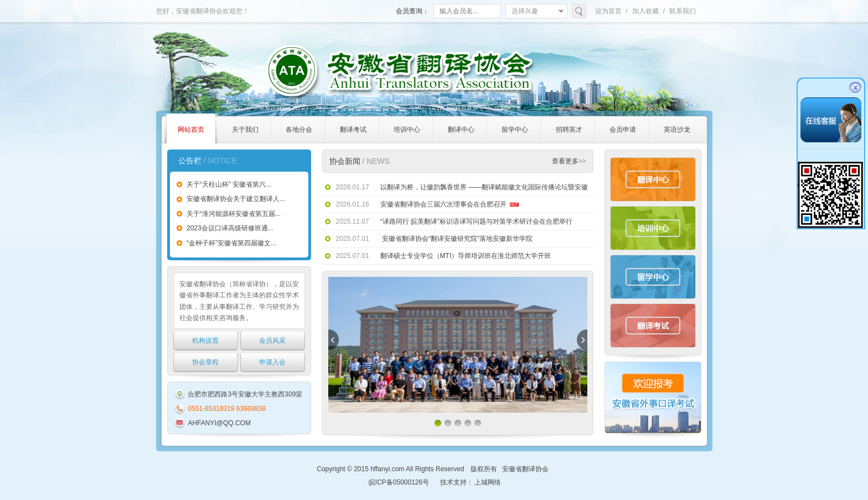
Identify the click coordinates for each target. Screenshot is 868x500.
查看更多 (569, 161)
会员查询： (412, 11)
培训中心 (653, 228)
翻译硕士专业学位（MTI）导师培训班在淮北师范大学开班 (466, 256)
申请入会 (272, 362)
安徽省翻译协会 (525, 469)
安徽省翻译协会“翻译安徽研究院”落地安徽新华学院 (456, 239)
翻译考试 (653, 326)
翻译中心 (653, 179)
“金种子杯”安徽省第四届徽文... (231, 243)
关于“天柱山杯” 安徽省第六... (229, 184)
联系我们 (683, 11)
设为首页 (608, 11)
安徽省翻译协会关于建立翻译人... (236, 199)
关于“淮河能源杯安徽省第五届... (234, 214)
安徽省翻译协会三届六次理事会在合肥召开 (443, 204)
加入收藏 (645, 11)
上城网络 (488, 482)
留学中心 (653, 277)
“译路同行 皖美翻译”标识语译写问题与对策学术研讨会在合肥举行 (476, 221)
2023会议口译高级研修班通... (230, 228)
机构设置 (205, 341)
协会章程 (205, 362)
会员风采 (272, 341)
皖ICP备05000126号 (399, 482)
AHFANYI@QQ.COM (219, 423)
